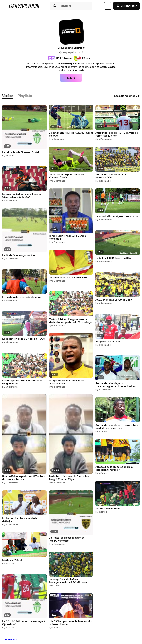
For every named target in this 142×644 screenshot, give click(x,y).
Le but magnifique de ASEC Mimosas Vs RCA (71, 134)
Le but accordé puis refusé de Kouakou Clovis (66, 176)
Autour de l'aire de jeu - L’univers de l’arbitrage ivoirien (117, 134)
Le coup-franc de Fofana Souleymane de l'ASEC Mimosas (68, 581)
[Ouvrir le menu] (5, 6)
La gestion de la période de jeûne (22, 297)
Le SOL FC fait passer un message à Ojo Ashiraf (24, 623)
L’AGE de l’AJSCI (12, 560)
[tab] (8, 96)
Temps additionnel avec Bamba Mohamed (67, 237)
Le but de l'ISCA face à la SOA (113, 258)
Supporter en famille (108, 342)
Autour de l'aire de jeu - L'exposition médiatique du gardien (117, 427)
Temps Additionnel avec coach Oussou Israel (67, 382)
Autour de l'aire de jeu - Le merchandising (111, 176)
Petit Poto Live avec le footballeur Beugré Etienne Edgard (69, 478)
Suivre (71, 78)
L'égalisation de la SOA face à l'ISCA (24, 339)
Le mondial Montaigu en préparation (117, 216)
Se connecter (126, 6)
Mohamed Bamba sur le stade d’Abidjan (20, 520)
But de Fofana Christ (108, 509)
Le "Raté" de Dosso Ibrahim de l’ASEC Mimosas (67, 539)
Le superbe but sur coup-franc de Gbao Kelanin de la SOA (22, 196)
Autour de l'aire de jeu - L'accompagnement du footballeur (116, 385)
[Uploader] (108, 6)
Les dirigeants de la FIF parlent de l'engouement (22, 382)
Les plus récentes (127, 96)
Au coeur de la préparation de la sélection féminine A (114, 468)
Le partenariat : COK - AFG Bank (68, 278)
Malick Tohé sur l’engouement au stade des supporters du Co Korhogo (70, 321)
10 (17, 640)
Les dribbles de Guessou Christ (21, 152)
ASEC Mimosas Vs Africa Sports (115, 300)
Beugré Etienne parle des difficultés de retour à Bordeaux (24, 478)
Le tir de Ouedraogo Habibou (19, 255)
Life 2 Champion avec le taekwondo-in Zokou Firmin (71, 623)
